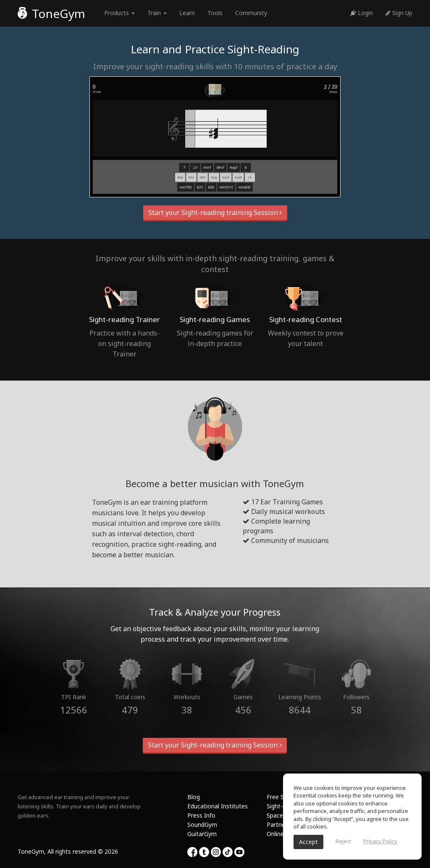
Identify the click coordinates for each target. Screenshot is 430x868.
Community (251, 13)
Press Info (201, 815)
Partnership (282, 825)
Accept (308, 842)
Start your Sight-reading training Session (215, 212)
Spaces (276, 815)
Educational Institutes (218, 806)
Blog (194, 797)
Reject (343, 841)
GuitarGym (202, 834)
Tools (215, 13)
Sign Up (399, 13)
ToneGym (51, 13)
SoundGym (202, 825)
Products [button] (119, 13)
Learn (187, 13)
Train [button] (157, 13)
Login (362, 13)
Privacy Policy (380, 841)
